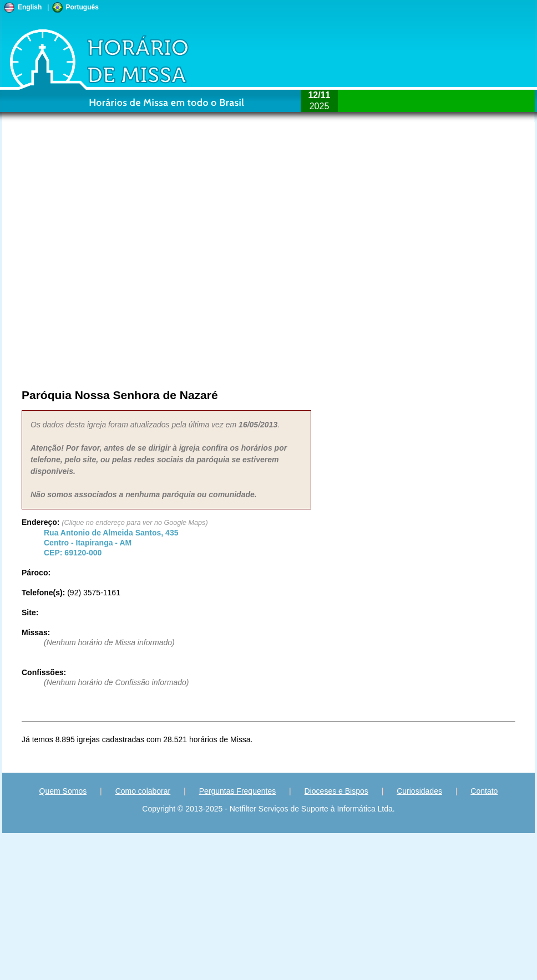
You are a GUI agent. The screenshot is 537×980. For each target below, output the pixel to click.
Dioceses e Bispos (336, 791)
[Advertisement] (134, 258)
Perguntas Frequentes (238, 791)
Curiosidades (419, 791)
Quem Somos (63, 791)
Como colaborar (143, 791)
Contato (484, 791)
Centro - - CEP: (111, 543)
